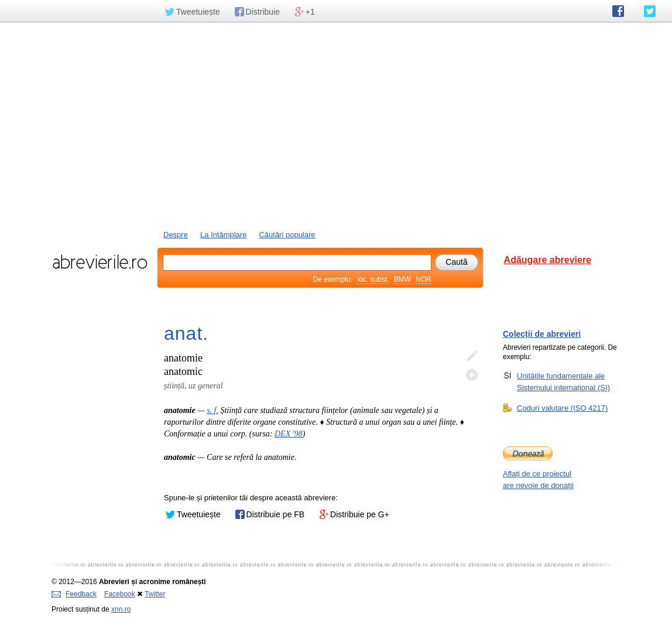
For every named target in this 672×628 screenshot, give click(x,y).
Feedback (74, 594)
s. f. (212, 410)
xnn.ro (121, 609)
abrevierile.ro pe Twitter (650, 11)
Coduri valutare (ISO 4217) (562, 408)
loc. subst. (373, 279)
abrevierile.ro (100, 262)
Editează (472, 356)
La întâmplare (224, 235)
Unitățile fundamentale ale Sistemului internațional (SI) (563, 381)
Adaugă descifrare (472, 375)
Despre (176, 235)
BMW (402, 279)
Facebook (120, 594)
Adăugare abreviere (548, 260)
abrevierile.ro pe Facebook (618, 11)
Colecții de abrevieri (542, 334)
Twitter (155, 594)
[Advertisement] (336, 125)
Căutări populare (287, 235)
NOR (424, 279)
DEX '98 (289, 434)
